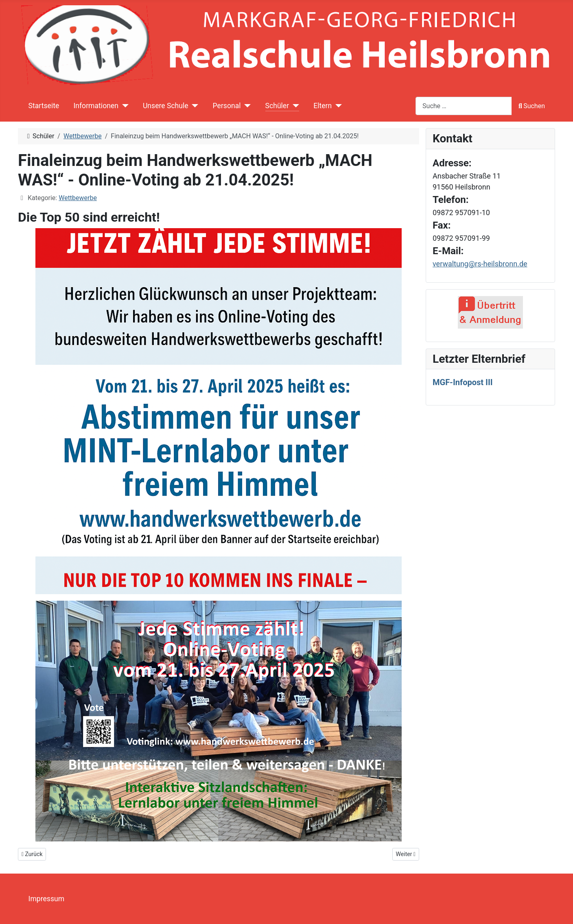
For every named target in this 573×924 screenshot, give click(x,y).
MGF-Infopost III (463, 382)
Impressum (47, 899)
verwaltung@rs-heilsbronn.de (480, 264)
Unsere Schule (166, 106)
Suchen (532, 106)
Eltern (323, 106)
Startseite (44, 106)
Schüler (277, 106)
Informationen (96, 106)
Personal (227, 106)
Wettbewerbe (78, 198)
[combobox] (464, 106)
